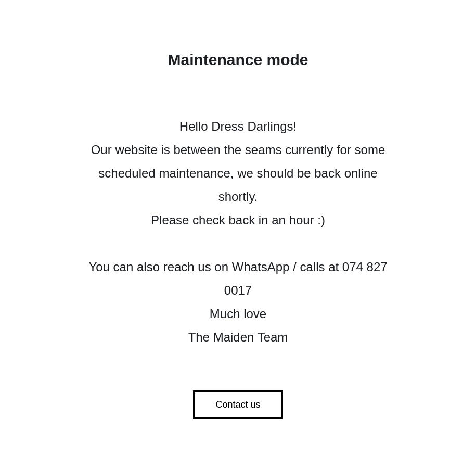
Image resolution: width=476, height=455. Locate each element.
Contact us (238, 405)
